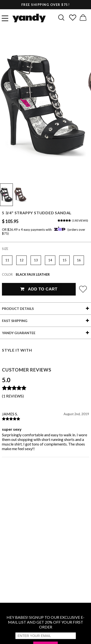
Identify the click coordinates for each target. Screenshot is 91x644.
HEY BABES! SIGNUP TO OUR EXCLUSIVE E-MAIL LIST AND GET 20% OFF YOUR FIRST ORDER (45, 622)
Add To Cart (39, 289)
